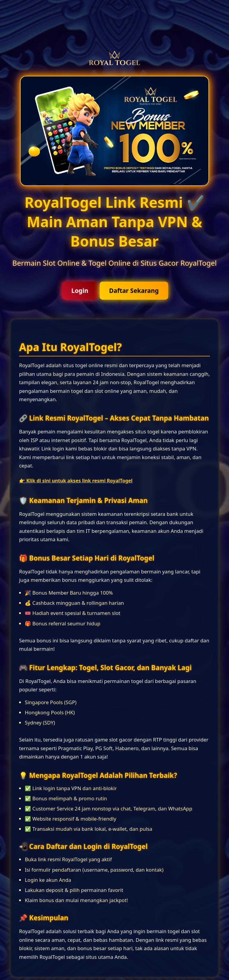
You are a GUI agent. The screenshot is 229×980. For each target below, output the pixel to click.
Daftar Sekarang (134, 291)
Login (80, 291)
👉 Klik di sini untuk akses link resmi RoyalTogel (76, 481)
